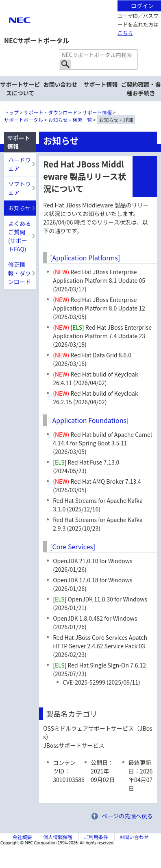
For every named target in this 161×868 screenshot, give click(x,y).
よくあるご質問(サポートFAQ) (20, 236)
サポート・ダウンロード (50, 112)
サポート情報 (97, 112)
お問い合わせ (61, 84)
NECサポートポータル (37, 40)
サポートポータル (24, 120)
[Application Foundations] (89, 420)
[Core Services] (73, 546)
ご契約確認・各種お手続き (141, 89)
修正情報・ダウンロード (20, 273)
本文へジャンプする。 (80, 1)
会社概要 (22, 837)
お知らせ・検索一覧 (70, 120)
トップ (11, 112)
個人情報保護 (58, 837)
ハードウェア (20, 164)
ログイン (142, 6)
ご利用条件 (96, 837)
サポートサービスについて (20, 89)
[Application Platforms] (85, 258)
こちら (125, 33)
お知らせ (20, 208)
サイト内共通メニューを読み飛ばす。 (52, 10)
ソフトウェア (20, 188)
